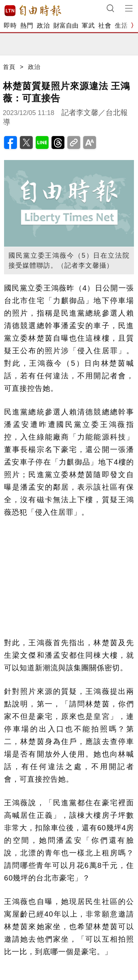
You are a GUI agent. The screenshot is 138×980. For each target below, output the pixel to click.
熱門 (27, 26)
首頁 (9, 67)
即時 (10, 26)
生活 (121, 26)
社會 (105, 26)
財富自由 (66, 26)
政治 (43, 26)
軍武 (88, 26)
